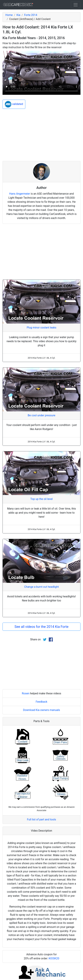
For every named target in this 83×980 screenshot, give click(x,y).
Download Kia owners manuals (41, 710)
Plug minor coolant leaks (41, 328)
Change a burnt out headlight (41, 587)
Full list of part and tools (41, 819)
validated (14, 104)
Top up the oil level (41, 499)
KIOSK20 (54, 958)
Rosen (26, 693)
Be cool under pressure (41, 415)
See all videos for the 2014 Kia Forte (41, 627)
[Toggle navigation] (76, 5)
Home (9, 15)
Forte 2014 (31, 15)
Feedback (42, 702)
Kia (18, 15)
